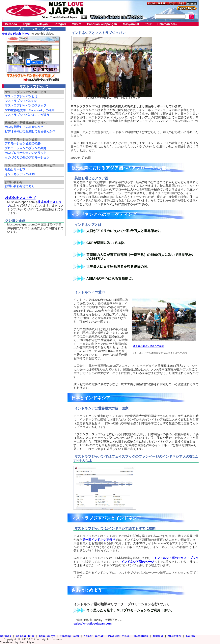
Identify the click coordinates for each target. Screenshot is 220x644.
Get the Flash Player (16, 33)
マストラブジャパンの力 (21, 101)
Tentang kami (70, 636)
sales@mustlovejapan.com (93, 623)
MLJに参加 (175, 636)
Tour (148, 24)
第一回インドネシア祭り (99, 540)
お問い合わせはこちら (20, 186)
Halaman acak (167, 24)
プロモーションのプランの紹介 (26, 148)
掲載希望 (158, 636)
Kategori (60, 24)
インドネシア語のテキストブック (176, 558)
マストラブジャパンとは (21, 96)
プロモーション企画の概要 (23, 143)
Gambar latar (25, 636)
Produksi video (119, 636)
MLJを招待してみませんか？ (24, 127)
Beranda (11, 24)
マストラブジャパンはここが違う (27, 115)
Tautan (190, 636)
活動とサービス (15, 169)
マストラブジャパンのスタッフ (26, 105)
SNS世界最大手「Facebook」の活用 (30, 110)
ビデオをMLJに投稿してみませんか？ (30, 131)
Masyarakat (131, 24)
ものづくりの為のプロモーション (27, 157)
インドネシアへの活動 (20, 174)
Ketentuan (141, 636)
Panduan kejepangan (102, 24)
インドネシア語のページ (137, 562)
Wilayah (42, 24)
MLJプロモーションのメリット (26, 153)
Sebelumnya (47, 636)
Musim (76, 24)
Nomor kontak (94, 636)
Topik (27, 24)
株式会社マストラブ (20, 198)
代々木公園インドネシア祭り (149, 346)
